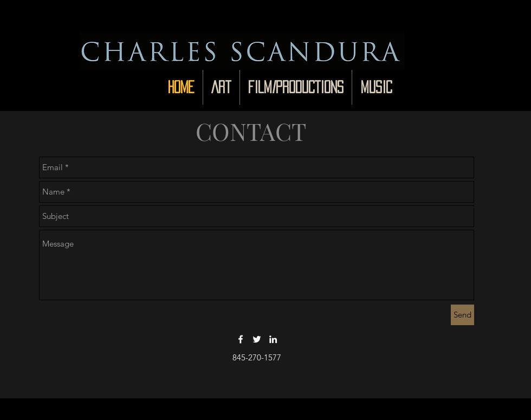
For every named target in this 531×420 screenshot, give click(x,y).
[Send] (462, 315)
